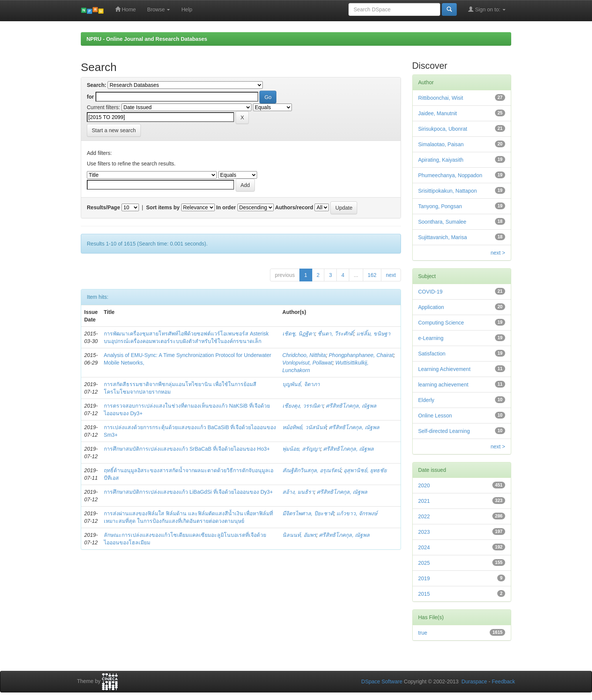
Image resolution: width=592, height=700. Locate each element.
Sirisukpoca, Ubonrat (443, 129)
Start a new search (114, 130)
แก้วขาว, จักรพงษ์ (357, 513)
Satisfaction (432, 354)
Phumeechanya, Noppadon (450, 175)
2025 (424, 563)
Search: (96, 85)
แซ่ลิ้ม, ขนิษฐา (373, 334)
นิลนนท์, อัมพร (299, 535)
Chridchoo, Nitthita (304, 355)
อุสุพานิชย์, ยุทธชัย (365, 470)
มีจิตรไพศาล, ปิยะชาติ (308, 513)
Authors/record (294, 207)
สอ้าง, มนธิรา (298, 492)
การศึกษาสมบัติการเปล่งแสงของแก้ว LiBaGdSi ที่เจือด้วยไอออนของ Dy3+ (188, 492)
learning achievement (443, 385)
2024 (424, 547)
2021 (424, 501)
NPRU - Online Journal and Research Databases (147, 39)
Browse (159, 9)
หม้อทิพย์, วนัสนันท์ (304, 427)
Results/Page (103, 207)
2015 (424, 594)
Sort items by (163, 207)
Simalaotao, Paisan (441, 144)
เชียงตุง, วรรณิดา (303, 406)
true (423, 633)
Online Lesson (435, 416)
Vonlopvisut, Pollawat (308, 363)
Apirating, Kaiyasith (441, 160)
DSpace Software (382, 681)
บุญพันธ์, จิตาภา (301, 384)
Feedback (503, 681)
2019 (424, 578)
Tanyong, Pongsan (440, 206)
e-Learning (431, 338)
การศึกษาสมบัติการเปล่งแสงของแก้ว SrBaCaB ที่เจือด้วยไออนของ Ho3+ (187, 449)
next (391, 275)
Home (126, 9)
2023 (424, 532)
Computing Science (441, 323)
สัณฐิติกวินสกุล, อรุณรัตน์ (312, 470)
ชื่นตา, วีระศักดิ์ (335, 334)
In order (226, 207)
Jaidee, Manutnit (438, 113)
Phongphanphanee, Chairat (361, 355)
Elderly (426, 400)
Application (431, 307)
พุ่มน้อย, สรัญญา (301, 449)
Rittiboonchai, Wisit (441, 98)
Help (187, 9)
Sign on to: (487, 9)
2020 (424, 485)
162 (372, 275)
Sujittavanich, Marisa (443, 237)
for (90, 97)
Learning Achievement (445, 369)
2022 (424, 516)
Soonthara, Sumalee (442, 222)
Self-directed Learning (444, 431)
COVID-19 (431, 292)
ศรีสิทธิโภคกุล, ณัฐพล (351, 406)
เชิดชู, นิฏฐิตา (299, 334)
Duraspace (474, 681)
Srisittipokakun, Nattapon (448, 191)
